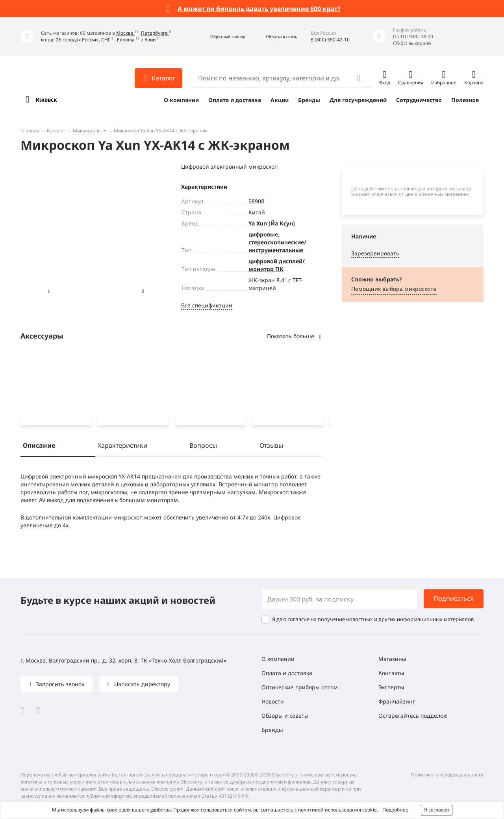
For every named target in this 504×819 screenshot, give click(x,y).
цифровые (263, 234)
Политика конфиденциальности (447, 775)
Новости (273, 701)
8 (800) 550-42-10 (330, 40)
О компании (181, 100)
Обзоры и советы (285, 716)
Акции (280, 100)
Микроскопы (87, 131)
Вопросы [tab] (203, 447)
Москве (125, 33)
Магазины (392, 659)
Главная (30, 131)
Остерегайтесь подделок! (413, 716)
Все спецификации (207, 305)
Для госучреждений (358, 100)
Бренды (309, 100)
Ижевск (46, 100)
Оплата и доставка (235, 100)
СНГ (106, 40)
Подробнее (395, 810)
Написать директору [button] (141, 684)
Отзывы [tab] (271, 447)
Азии (150, 40)
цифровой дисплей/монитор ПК (277, 265)
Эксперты (391, 687)
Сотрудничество (419, 100)
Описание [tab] (39, 447)
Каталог (56, 131)
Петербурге (155, 33)
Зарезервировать (375, 253)
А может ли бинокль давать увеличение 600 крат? (259, 9)
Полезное (465, 100)
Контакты (391, 673)
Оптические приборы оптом (300, 687)
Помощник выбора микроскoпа (394, 289)
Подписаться (454, 599)
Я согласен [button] (437, 810)
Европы (126, 40)
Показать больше (295, 336)
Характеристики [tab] (122, 447)
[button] (219, 37)
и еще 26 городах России (70, 40)
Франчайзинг (397, 701)
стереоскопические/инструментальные (277, 246)
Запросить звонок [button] (59, 684)
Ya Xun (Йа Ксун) (272, 223)
